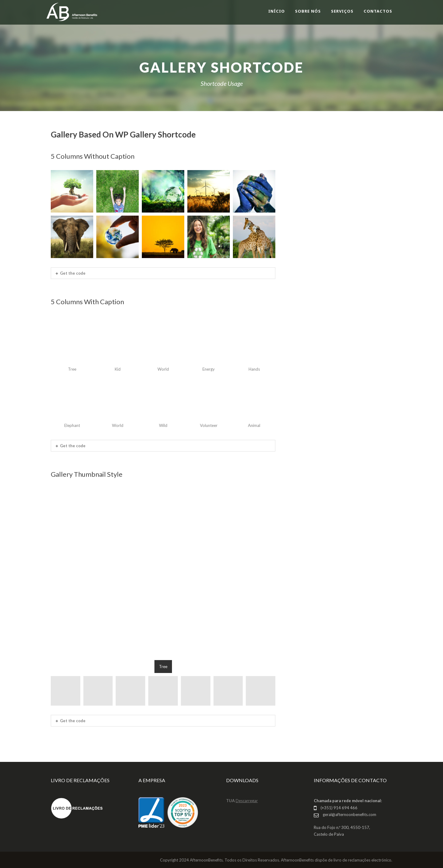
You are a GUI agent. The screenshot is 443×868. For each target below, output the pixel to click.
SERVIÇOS (342, 11)
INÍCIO (277, 11)
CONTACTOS (378, 11)
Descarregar (247, 801)
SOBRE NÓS (308, 11)
